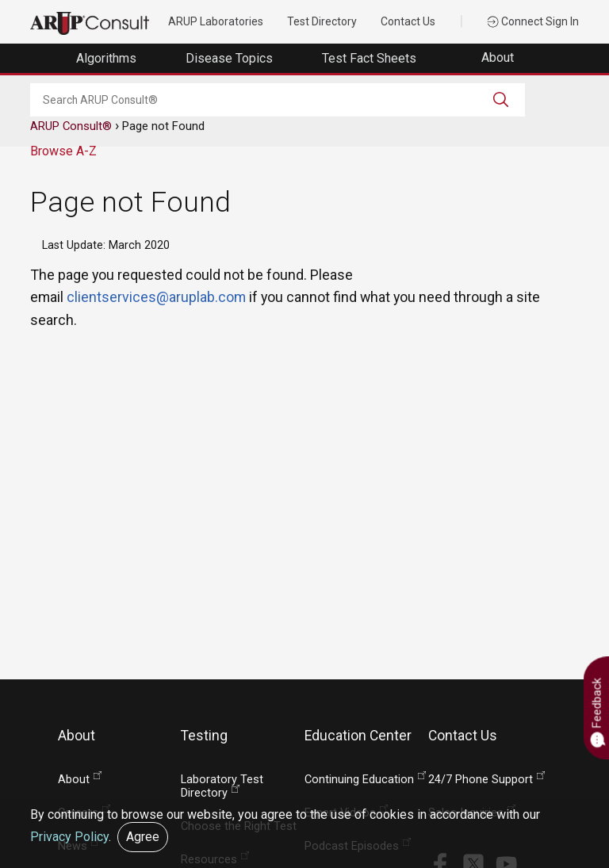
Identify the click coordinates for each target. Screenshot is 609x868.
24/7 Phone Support (481, 780)
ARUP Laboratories (216, 21)
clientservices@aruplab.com (156, 297)
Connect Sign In (533, 21)
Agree (143, 837)
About (499, 57)
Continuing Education (359, 780)
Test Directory (322, 21)
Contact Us (408, 21)
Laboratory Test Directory (222, 786)
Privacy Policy (69, 837)
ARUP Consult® (71, 126)
